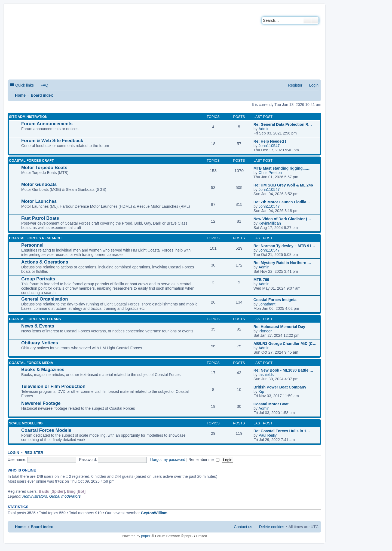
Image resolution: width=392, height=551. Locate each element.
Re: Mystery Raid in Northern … (282, 263)
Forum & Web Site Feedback (52, 141)
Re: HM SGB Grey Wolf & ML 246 (283, 185)
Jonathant (267, 304)
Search (307, 20)
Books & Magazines (43, 370)
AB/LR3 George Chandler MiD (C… (285, 344)
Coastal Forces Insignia (275, 300)
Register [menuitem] (295, 85)
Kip (261, 391)
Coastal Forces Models (46, 430)
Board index (42, 95)
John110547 (269, 146)
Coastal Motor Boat (271, 404)
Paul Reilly (268, 435)
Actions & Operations (45, 262)
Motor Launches (39, 201)
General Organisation (45, 299)
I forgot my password (168, 460)
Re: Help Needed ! (270, 141)
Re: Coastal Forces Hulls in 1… (282, 431)
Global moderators (65, 496)
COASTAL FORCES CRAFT (31, 160)
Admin (264, 129)
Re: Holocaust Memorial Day (279, 327)
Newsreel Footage (41, 403)
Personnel (32, 245)
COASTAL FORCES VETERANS (35, 319)
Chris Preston (270, 173)
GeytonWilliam (154, 513)
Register (34, 453)
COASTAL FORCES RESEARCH (35, 238)
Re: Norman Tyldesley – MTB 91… (284, 246)
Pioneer (265, 331)
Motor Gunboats (39, 184)
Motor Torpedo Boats (44, 168)
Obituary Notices (40, 343)
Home (20, 95)
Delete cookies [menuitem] (271, 527)
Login (13, 453)
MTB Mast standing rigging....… (282, 168)
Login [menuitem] (314, 85)
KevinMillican (270, 223)
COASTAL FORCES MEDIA (31, 363)
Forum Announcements (47, 124)
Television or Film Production (53, 386)
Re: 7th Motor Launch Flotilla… (282, 202)
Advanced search (315, 20)
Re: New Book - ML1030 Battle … (283, 370)
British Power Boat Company (280, 387)
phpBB (146, 536)
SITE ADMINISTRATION (28, 117)
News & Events (38, 326)
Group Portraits (38, 279)
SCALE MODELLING (26, 423)
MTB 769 (261, 280)
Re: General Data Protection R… (283, 124)
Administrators (35, 496)
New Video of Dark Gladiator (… (282, 219)
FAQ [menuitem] (44, 85)
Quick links (24, 85)
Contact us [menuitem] (243, 527)
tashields (266, 375)
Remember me (204, 460)
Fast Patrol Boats (40, 218)
